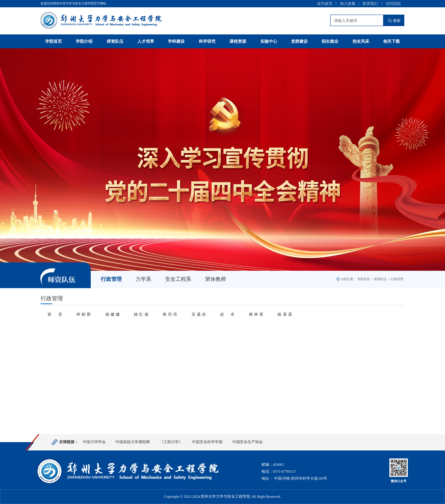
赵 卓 (227, 314)
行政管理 (111, 279)
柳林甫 (256, 314)
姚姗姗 (112, 314)
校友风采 (361, 41)
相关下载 (391, 41)
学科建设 (176, 41)
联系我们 (370, 4)
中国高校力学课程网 (133, 442)
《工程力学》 (171, 442)
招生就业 (330, 41)
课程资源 (238, 41)
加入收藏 (348, 4)
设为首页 (325, 4)
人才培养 (146, 41)
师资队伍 (115, 41)
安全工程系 (178, 279)
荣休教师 (216, 279)
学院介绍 (84, 41)
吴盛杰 (199, 314)
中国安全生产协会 (248, 442)
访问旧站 (393, 4)
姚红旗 (141, 314)
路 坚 (55, 314)
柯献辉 (84, 314)
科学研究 (207, 41)
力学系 (143, 279)
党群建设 (299, 41)
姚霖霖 (285, 314)
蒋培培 (170, 314)
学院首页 (54, 41)
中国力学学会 (94, 442)
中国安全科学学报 (207, 442)
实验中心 (269, 41)
